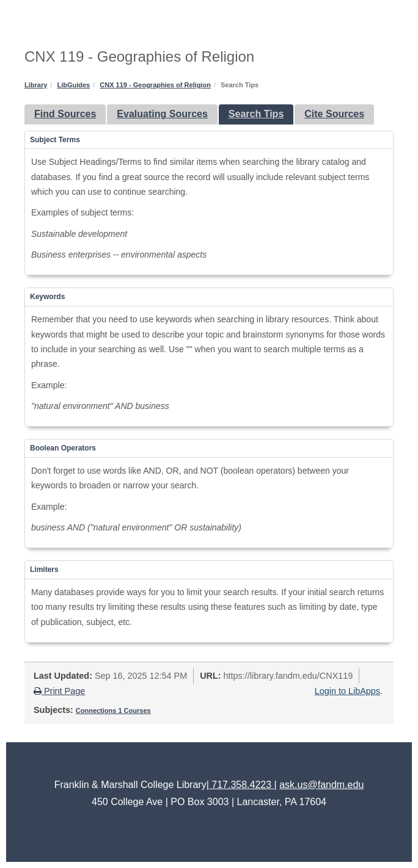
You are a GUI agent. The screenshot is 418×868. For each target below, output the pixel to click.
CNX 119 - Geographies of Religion (155, 85)
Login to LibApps (347, 691)
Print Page (59, 691)
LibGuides (73, 85)
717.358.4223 (242, 785)
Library (36, 85)
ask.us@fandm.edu (321, 785)
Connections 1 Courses (113, 711)
